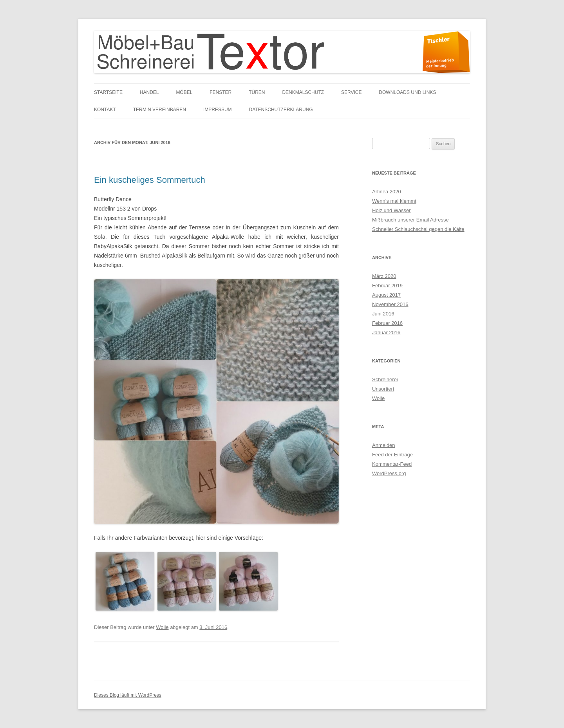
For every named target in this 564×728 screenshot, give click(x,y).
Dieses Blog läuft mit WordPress (128, 695)
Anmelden (384, 445)
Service (351, 92)
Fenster (221, 92)
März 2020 (384, 276)
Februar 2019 (387, 286)
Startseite (108, 92)
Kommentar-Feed (392, 464)
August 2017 (386, 295)
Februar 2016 (387, 323)
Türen (257, 92)
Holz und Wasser (391, 210)
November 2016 (390, 304)
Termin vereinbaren (160, 110)
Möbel (184, 92)
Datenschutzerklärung (281, 110)
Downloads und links (407, 92)
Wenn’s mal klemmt (394, 201)
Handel (149, 92)
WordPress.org (389, 473)
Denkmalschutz (303, 92)
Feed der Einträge (392, 455)
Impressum (218, 110)
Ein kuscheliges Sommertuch (150, 180)
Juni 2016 (383, 314)
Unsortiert (383, 389)
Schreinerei (385, 379)
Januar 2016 (386, 332)
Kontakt (105, 110)
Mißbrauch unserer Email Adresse (410, 220)
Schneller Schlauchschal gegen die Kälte (418, 229)
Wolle (162, 627)
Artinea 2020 (387, 192)
